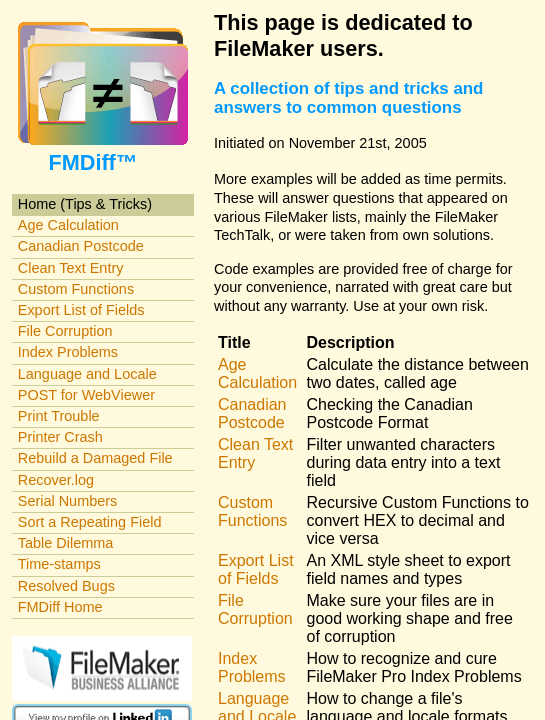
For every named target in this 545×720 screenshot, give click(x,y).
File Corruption (65, 331)
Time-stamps (59, 564)
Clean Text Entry (71, 268)
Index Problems (68, 352)
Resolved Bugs (66, 586)
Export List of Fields (81, 310)
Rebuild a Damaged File (95, 458)
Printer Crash (60, 437)
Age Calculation (68, 225)
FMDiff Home (60, 607)
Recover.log (56, 480)
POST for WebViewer (86, 395)
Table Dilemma (65, 543)
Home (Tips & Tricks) (85, 204)
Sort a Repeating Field (90, 522)
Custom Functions (76, 289)
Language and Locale (87, 374)
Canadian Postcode (81, 246)
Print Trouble (59, 416)
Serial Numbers (68, 501)
